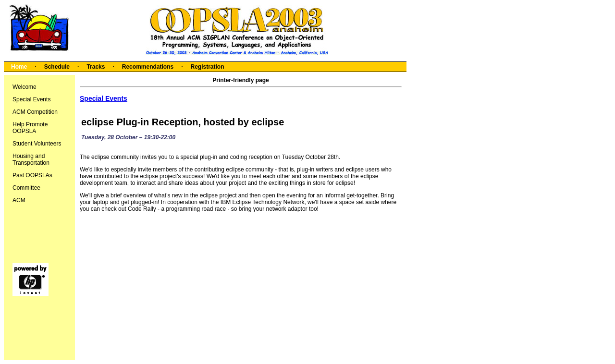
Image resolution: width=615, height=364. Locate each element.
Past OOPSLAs (32, 175)
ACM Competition (35, 112)
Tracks (96, 67)
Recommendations (148, 67)
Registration (207, 67)
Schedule (57, 67)
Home (19, 67)
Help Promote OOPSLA (30, 128)
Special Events (31, 99)
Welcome (25, 87)
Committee (26, 188)
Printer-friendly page (240, 80)
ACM (19, 200)
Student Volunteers (37, 144)
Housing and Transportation (31, 159)
